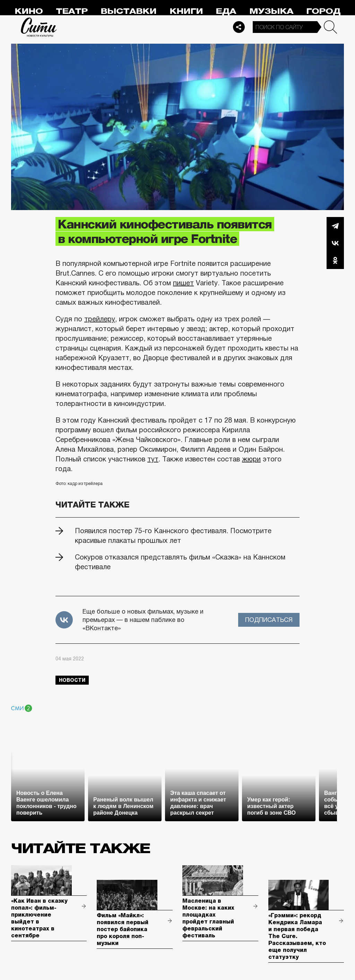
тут (153, 459)
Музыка (271, 11)
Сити (39, 27)
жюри (251, 459)
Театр (72, 11)
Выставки (128, 11)
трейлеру (100, 319)
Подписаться (269, 620)
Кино (29, 11)
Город (323, 11)
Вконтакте (335, 243)
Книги (186, 11)
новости (72, 680)
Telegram (335, 226)
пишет (183, 283)
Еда (226, 11)
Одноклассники (335, 260)
